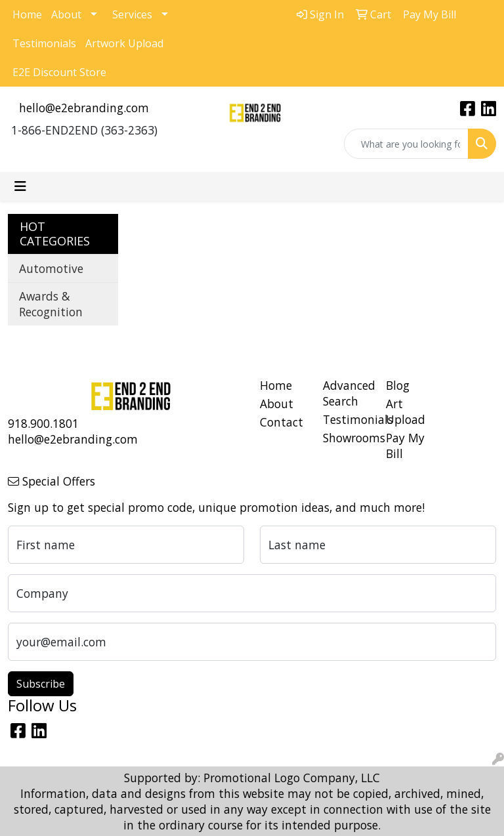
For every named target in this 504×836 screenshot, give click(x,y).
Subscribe (41, 684)
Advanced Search (346, 393)
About (66, 14)
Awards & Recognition (51, 304)
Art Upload (406, 411)
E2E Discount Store (59, 72)
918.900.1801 (43, 423)
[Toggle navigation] (20, 186)
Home (27, 14)
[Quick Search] (406, 144)
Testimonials (44, 43)
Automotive (51, 268)
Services (132, 14)
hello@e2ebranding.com (84, 108)
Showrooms (346, 438)
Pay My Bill (405, 446)
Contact (282, 422)
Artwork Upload (124, 43)
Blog (398, 385)
